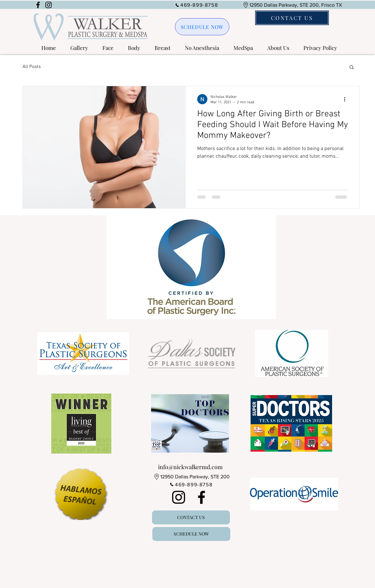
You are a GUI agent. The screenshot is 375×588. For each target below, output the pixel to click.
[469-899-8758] (197, 5)
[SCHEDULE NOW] (202, 27)
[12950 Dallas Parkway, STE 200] (191, 477)
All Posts (32, 67)
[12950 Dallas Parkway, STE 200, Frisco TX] (292, 5)
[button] (77, 48)
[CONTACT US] (292, 18)
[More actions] (347, 99)
